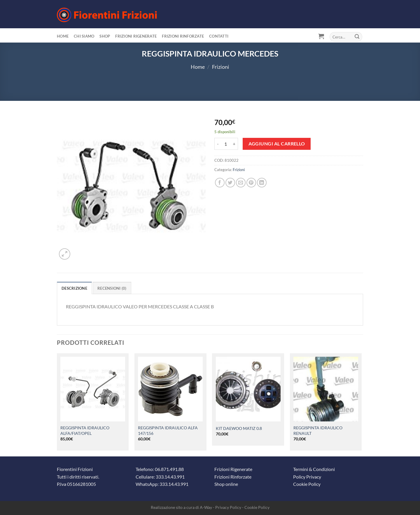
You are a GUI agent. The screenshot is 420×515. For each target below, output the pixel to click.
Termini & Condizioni (314, 469)
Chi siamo (84, 36)
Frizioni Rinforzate (183, 36)
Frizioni (221, 67)
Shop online (226, 484)
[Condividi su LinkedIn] (262, 183)
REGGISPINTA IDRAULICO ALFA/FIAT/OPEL (85, 430)
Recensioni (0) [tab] (112, 288)
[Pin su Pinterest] (251, 183)
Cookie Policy (307, 484)
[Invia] (357, 37)
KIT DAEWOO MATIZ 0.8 (239, 428)
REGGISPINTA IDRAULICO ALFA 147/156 (168, 430)
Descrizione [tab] (74, 288)
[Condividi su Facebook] (220, 183)
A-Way (206, 507)
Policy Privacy (307, 477)
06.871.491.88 (169, 469)
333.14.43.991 (170, 477)
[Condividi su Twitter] (230, 183)
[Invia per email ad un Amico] (241, 183)
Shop (105, 36)
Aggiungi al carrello (277, 144)
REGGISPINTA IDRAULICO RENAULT (318, 430)
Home (63, 36)
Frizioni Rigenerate (136, 36)
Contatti (219, 36)
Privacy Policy (228, 507)
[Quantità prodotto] (226, 144)
